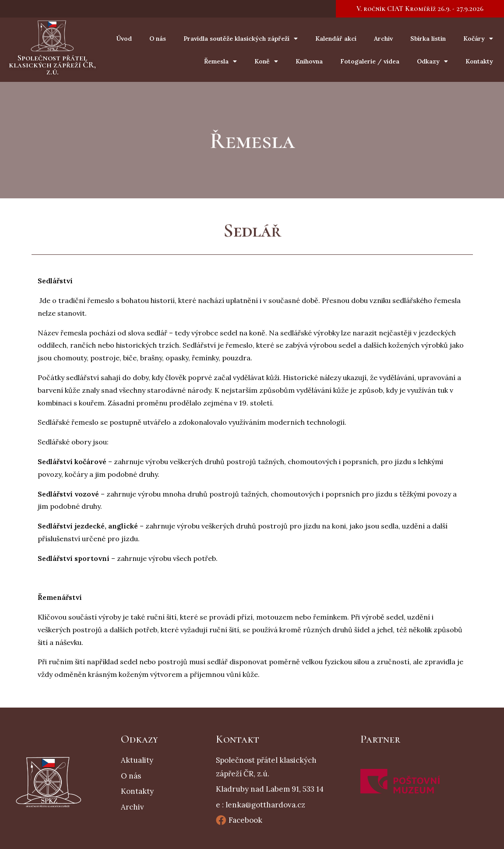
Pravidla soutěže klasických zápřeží (241, 39)
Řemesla (220, 61)
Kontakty (479, 61)
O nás (158, 39)
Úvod (124, 39)
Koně (266, 61)
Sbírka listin (428, 39)
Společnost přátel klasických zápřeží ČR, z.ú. (52, 65)
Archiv (383, 39)
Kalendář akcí (336, 39)
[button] (420, 9)
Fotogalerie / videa (370, 61)
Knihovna (309, 61)
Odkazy (432, 61)
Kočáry (478, 39)
